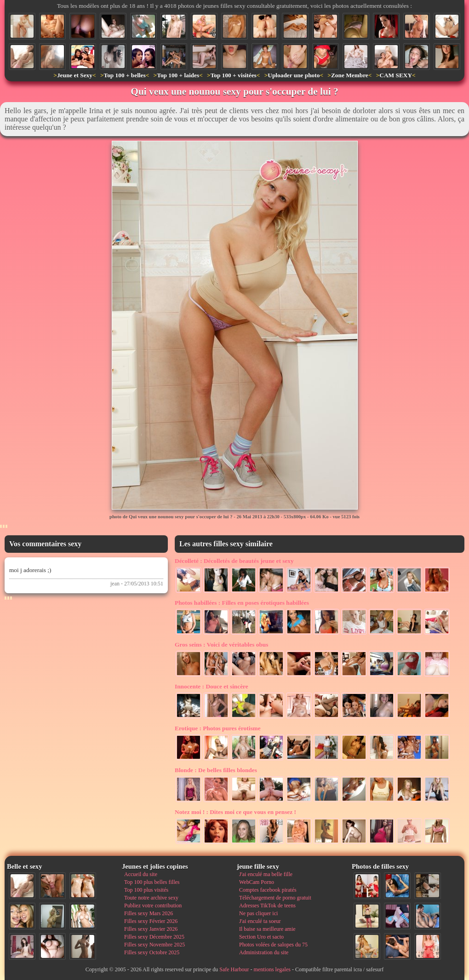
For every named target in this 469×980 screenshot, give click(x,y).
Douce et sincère (212, 686)
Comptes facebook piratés (268, 890)
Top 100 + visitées (234, 75)
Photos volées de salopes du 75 (273, 945)
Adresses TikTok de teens (267, 905)
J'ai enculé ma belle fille (266, 874)
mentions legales (272, 969)
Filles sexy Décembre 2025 (154, 937)
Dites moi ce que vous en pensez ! (235, 812)
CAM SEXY (396, 75)
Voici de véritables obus (221, 645)
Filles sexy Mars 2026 (149, 913)
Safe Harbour (234, 969)
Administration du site (264, 952)
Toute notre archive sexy (151, 898)
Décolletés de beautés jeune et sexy (234, 561)
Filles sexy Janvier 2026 (151, 929)
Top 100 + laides (178, 75)
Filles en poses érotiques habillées (242, 603)
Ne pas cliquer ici (258, 913)
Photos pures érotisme (218, 728)
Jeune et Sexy (75, 75)
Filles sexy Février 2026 (151, 921)
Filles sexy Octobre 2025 (152, 952)
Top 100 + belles (124, 75)
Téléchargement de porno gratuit (275, 898)
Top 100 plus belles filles (152, 882)
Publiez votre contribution (153, 905)
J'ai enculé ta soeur (260, 921)
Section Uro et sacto (261, 937)
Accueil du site (141, 874)
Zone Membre (350, 75)
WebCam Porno (257, 882)
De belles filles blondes (216, 770)
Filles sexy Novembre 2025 (154, 945)
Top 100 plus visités (146, 890)
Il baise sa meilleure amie (267, 929)
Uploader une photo (294, 75)
